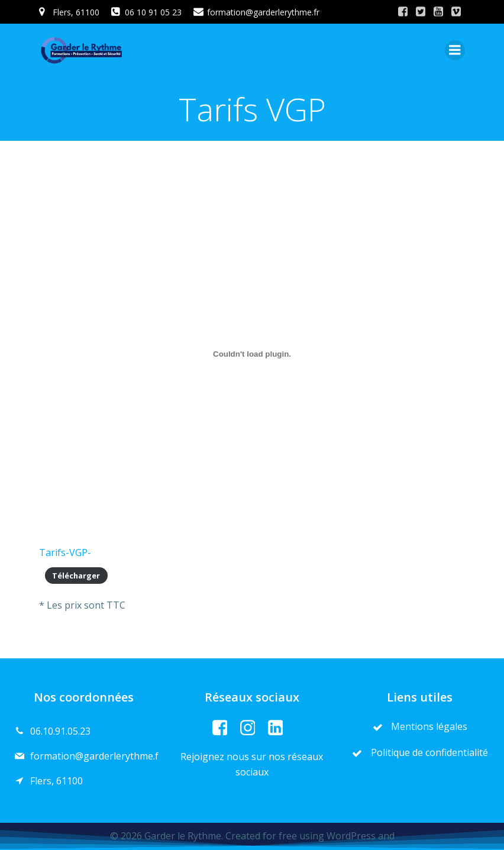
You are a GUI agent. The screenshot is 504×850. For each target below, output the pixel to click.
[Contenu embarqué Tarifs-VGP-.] (252, 354)
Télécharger (76, 576)
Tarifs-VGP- (65, 552)
